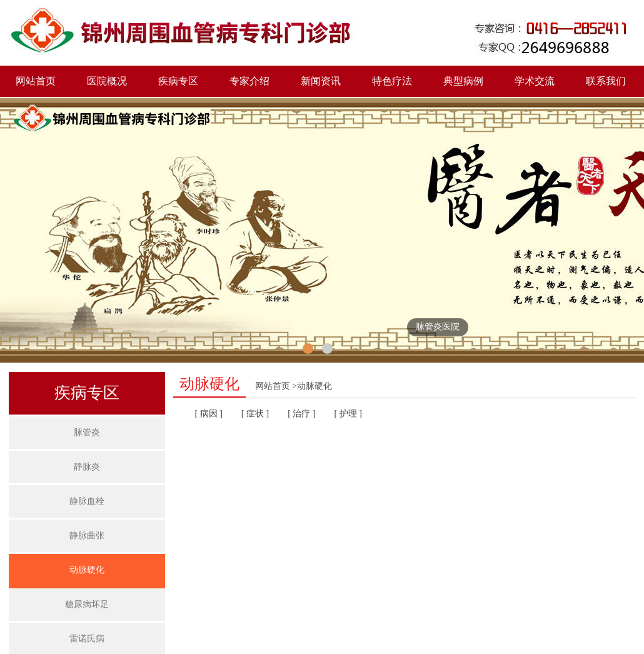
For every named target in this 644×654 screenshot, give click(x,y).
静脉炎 (87, 467)
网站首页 (36, 81)
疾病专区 (178, 81)
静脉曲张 (87, 536)
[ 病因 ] (209, 414)
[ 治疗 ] (301, 414)
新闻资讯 (321, 81)
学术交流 (535, 81)
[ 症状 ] (255, 414)
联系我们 (606, 81)
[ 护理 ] (348, 414)
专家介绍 (249, 81)
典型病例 (463, 81)
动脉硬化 (87, 570)
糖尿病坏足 (87, 604)
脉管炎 (87, 432)
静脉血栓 (87, 501)
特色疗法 (392, 81)
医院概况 (107, 81)
